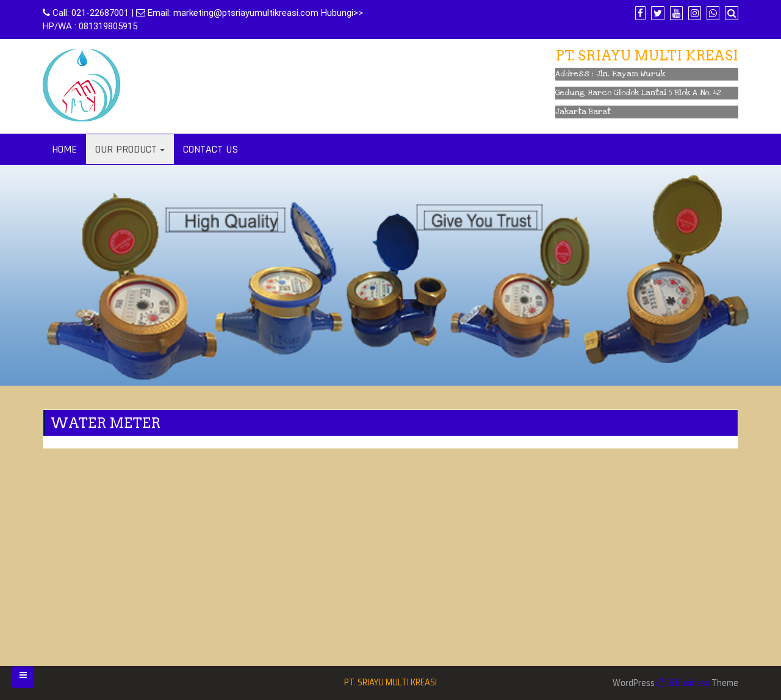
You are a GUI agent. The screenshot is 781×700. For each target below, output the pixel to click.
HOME (64, 149)
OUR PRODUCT (126, 149)
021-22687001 (100, 13)
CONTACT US (211, 149)
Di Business (683, 683)
